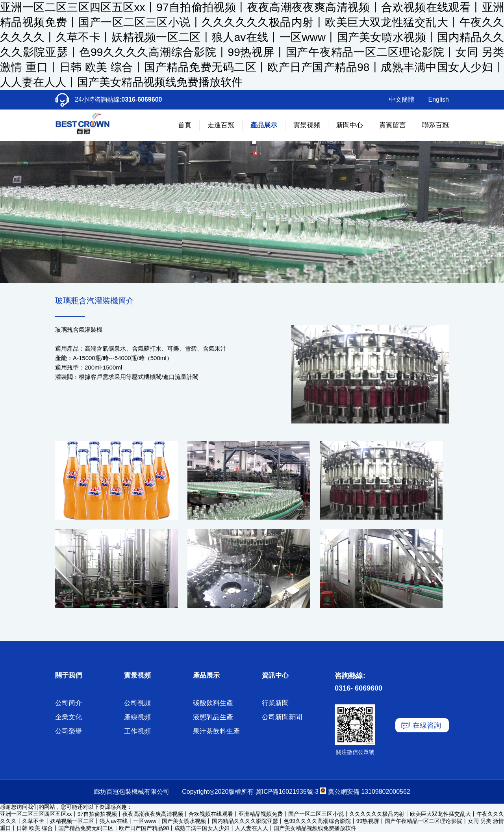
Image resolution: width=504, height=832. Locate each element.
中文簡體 (402, 99)
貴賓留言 (393, 125)
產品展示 (264, 125)
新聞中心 (350, 125)
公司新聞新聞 (282, 717)
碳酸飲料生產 (213, 703)
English (439, 99)
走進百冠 (221, 125)
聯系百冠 (435, 125)
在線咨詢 (427, 725)
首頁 (185, 125)
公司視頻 (137, 703)
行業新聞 (275, 703)
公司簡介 (69, 703)
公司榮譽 (69, 731)
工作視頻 (137, 731)
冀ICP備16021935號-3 (287, 792)
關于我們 (69, 675)
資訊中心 (275, 675)
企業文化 (69, 717)
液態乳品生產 (213, 717)
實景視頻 (307, 125)
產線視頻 (137, 717)
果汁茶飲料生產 (216, 731)
